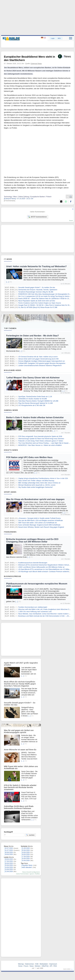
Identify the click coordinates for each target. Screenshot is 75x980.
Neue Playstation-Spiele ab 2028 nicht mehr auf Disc (37, 301)
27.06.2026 (9, 861)
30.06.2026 (9, 852)
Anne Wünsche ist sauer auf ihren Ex (20, 750)
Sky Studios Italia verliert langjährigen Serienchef (35, 487)
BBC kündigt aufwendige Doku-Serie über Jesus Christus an (39, 483)
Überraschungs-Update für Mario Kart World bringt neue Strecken (41, 439)
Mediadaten (44, 964)
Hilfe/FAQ (45, 966)
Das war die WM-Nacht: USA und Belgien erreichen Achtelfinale (41, 520)
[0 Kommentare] (10, 201)
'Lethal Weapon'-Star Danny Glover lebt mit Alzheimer (33, 378)
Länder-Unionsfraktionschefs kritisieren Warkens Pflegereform (40, 366)
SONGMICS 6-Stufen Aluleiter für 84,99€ (33, 399)
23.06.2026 (9, 869)
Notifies (37, 874)
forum (71, 220)
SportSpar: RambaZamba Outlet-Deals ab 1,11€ (35, 397)
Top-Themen (10, 328)
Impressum (53, 964)
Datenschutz (29, 964)
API (51, 966)
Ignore (32, 874)
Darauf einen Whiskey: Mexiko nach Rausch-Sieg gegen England (41, 527)
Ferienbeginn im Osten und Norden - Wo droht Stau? (33, 336)
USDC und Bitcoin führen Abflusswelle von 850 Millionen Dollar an (41, 567)
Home (20, 966)
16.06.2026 (26, 858)
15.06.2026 (26, 860)
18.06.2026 (26, 854)
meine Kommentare (22, 874)
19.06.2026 (26, 852)
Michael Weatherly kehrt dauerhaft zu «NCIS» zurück (37, 485)
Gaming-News (11, 410)
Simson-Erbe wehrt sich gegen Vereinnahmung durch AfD (38, 359)
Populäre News (27, 865)
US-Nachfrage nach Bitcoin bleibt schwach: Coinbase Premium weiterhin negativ (46, 572)
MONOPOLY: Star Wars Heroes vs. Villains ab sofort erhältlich (40, 445)
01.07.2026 (9, 850)
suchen (30, 835)
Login (53, 38)
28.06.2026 (9, 859)
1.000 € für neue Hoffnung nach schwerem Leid (35, 612)
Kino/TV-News (11, 450)
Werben (38, 966)
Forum (26, 966)
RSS (55, 966)
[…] (7, 282)
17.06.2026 (26, 856)
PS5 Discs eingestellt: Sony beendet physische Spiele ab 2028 (40, 436)
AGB (37, 964)
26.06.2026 (9, 863)
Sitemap (21, 964)
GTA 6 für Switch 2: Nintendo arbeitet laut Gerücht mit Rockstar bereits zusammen (20, 787)
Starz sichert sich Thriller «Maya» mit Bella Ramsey (36, 481)
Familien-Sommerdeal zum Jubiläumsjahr (33, 607)
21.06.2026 (26, 848)
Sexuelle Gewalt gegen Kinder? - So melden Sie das (37, 287)
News (32, 966)
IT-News (8, 259)
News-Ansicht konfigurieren (31, 872)
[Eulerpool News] (10, 199)
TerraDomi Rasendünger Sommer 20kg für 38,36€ (36, 292)
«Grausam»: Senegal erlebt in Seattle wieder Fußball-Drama (39, 518)
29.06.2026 (9, 854)
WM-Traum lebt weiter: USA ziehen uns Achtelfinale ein (38, 523)
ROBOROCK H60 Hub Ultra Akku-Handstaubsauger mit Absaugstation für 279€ (46, 294)
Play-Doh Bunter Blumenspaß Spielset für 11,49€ (35, 403)
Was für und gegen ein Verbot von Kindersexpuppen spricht (19, 731)
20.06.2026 (26, 850)
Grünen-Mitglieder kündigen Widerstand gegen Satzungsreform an (42, 361)
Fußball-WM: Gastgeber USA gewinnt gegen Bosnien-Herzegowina (42, 363)
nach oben (67, 969)
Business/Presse (13, 576)
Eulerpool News (36, 64)
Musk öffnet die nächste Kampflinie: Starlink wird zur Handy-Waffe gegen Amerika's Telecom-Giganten (20, 684)
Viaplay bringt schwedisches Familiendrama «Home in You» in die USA (43, 478)
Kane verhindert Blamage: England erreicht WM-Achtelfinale (39, 525)
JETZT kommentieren (37, 217)
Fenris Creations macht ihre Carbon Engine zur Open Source (40, 303)
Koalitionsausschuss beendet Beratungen (33, 563)
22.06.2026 (9, 871)
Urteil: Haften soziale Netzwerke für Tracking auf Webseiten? (36, 266)
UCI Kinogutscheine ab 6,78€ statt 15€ (32, 405)
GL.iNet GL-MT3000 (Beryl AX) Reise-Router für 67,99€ (38, 307)
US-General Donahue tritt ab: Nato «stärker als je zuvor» (38, 357)
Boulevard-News (13, 370)
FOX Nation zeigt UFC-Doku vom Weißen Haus (29, 457)
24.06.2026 (9, 867)
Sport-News (10, 492)
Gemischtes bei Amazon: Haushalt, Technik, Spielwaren (38, 290)
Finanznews (10, 532)
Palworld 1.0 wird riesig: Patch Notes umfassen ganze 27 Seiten (41, 441)
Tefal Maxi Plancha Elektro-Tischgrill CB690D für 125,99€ (38, 401)
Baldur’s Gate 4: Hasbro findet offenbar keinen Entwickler (35, 417)
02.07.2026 (9, 848)
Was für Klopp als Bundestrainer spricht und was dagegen (35, 499)
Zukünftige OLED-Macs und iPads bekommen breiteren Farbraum (19, 807)
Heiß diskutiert (27, 867)
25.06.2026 (9, 865)
